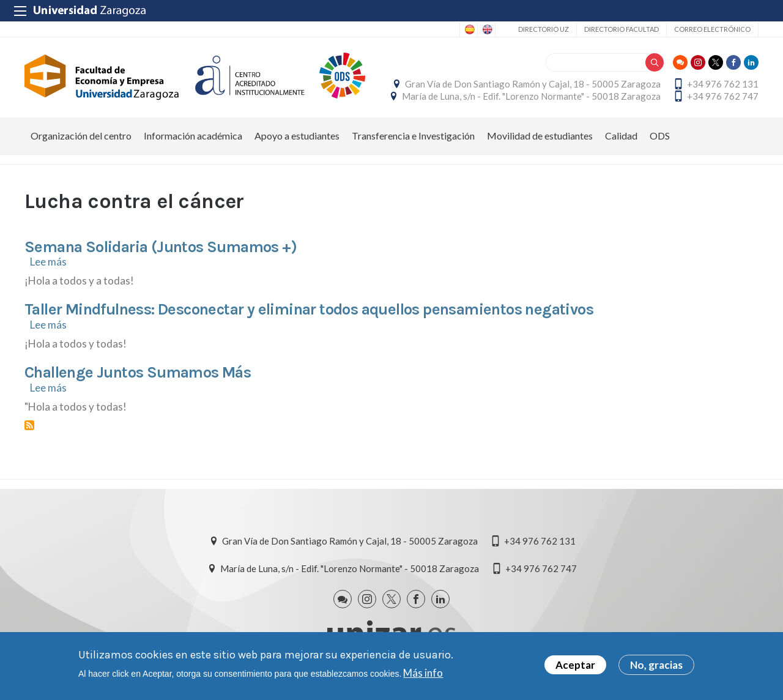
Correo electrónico (712, 29)
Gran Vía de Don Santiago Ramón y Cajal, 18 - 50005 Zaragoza (533, 84)
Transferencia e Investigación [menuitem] (413, 136)
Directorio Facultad (622, 29)
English (486, 29)
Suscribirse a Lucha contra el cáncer (29, 426)
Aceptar (575, 665)
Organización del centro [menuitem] (81, 136)
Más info (423, 673)
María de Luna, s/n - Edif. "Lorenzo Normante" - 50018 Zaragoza (531, 96)
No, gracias (656, 665)
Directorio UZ (544, 29)
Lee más (48, 262)
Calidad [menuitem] (621, 136)
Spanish (469, 29)
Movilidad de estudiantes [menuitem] (540, 136)
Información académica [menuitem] (193, 136)
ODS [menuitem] (660, 136)
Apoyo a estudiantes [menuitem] (297, 136)
